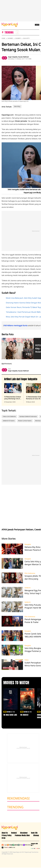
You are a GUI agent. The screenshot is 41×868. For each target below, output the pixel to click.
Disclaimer (24, 833)
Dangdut (28, 544)
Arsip (4, 838)
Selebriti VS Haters (9, 421)
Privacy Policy (7, 835)
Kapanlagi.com (9, 845)
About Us (5, 833)
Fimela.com (4, 847)
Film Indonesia (30, 573)
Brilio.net (9, 847)
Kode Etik (34, 833)
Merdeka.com (25, 845)
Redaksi (14, 833)
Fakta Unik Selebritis (9, 416)
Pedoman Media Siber (22, 835)
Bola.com (20, 845)
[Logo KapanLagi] (10, 25)
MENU (37, 25)
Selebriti (18, 38)
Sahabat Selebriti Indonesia (28, 416)
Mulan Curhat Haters (25, 421)
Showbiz (10, 38)
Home (3, 38)
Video (27, 660)
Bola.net (15, 845)
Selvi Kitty (26, 38)
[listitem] (17, 32)
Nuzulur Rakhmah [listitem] (23, 57)
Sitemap (36, 835)
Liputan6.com (4, 845)
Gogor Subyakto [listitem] (13, 57)
